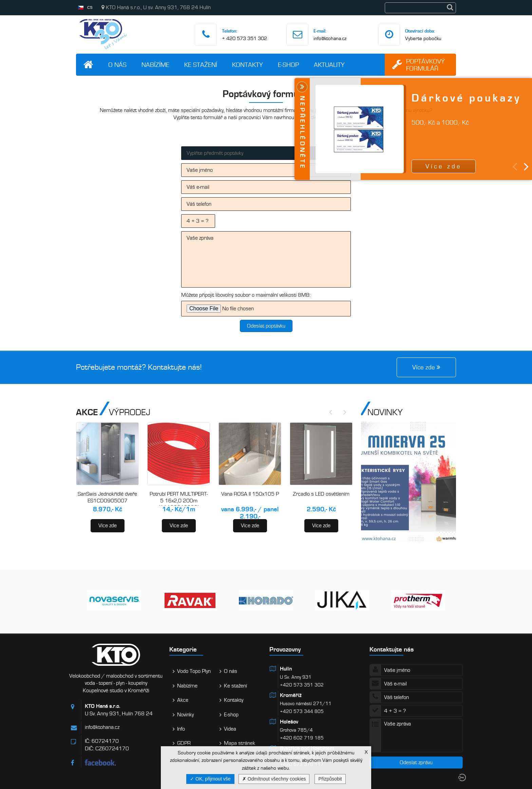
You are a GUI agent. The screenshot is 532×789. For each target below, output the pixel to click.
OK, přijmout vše (210, 779)
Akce (183, 700)
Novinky (185, 715)
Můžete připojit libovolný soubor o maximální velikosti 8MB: (246, 295)
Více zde (108, 526)
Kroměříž (291, 695)
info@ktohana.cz (330, 38)
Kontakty (248, 65)
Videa (230, 729)
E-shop (288, 65)
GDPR (184, 743)
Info (181, 729)
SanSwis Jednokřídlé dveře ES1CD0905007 (107, 497)
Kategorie (183, 649)
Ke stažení (201, 65)
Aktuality (329, 65)
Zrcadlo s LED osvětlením (321, 494)
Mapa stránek (240, 743)
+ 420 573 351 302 (244, 38)
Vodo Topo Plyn (194, 671)
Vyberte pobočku (423, 38)
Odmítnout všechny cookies (274, 779)
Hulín (286, 669)
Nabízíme (155, 65)
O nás (117, 65)
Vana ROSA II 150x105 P (250, 494)
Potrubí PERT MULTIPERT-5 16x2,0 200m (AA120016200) (179, 501)
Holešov (289, 722)
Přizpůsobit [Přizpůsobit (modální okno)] (330, 779)
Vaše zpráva (266, 259)
